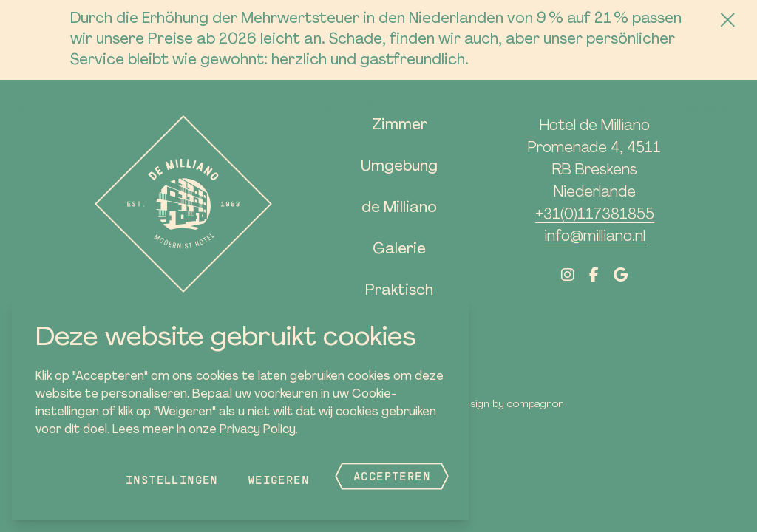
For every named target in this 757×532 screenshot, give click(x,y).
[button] (34, 106)
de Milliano (399, 208)
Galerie (399, 250)
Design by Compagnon (511, 405)
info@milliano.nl (595, 237)
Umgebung (399, 167)
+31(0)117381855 (595, 215)
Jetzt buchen (681, 107)
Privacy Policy (258, 430)
